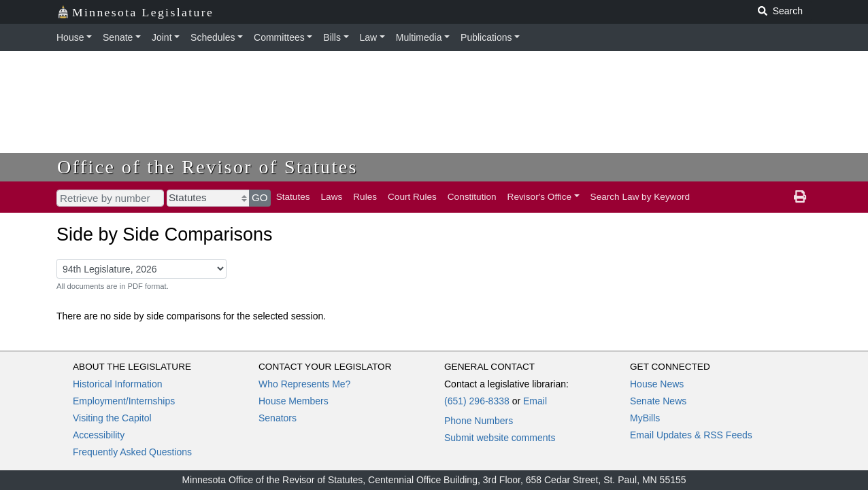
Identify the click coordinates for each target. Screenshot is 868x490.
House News (657, 384)
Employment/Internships (124, 401)
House (70, 37)
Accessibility (99, 435)
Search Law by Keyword (640, 197)
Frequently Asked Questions (132, 452)
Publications (486, 37)
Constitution (472, 197)
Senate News (658, 401)
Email (535, 401)
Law (369, 37)
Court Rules (412, 197)
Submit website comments (500, 438)
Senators (278, 418)
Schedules (213, 37)
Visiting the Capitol (112, 418)
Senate (118, 37)
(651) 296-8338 (477, 401)
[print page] (800, 197)
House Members (294, 401)
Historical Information (118, 384)
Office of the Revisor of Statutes (207, 167)
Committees (279, 37)
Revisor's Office (540, 197)
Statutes (293, 197)
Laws (332, 197)
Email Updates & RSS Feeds (691, 435)
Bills (332, 37)
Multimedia (419, 37)
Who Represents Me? (304, 384)
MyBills (645, 418)
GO (260, 197)
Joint (162, 37)
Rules (365, 197)
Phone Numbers (479, 421)
